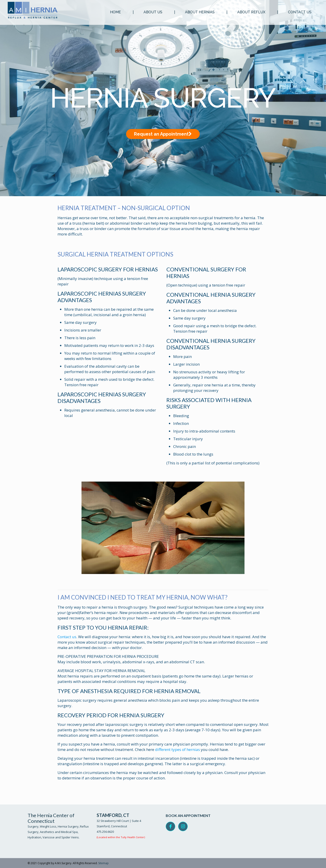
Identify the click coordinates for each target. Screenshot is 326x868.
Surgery (33, 826)
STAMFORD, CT (113, 815)
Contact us (67, 637)
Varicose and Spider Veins (61, 837)
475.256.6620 (105, 832)
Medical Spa (69, 832)
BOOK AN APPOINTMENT (188, 815)
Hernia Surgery (68, 826)
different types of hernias (177, 749)
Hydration (34, 837)
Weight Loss (48, 826)
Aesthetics (47, 832)
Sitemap (103, 863)
